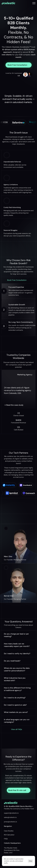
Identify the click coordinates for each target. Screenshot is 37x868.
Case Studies (9, 831)
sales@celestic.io (10, 817)
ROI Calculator (9, 835)
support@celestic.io (11, 813)
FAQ (5, 839)
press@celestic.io (10, 822)
